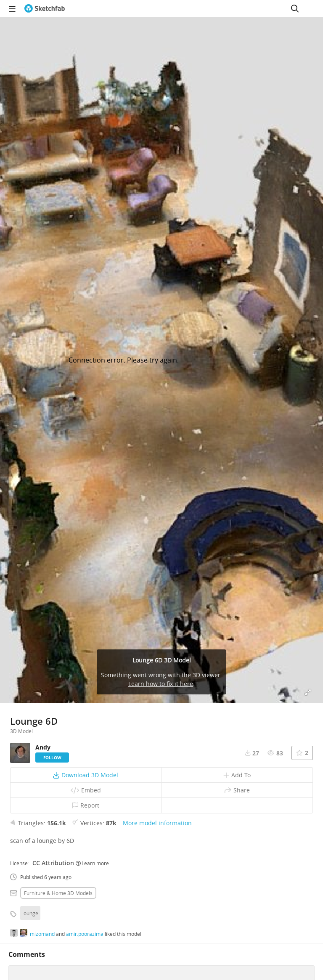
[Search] (295, 8)
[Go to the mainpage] (45, 8)
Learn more (92, 863)
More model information (157, 823)
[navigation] (12, 8)
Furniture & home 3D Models (58, 893)
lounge (30, 913)
